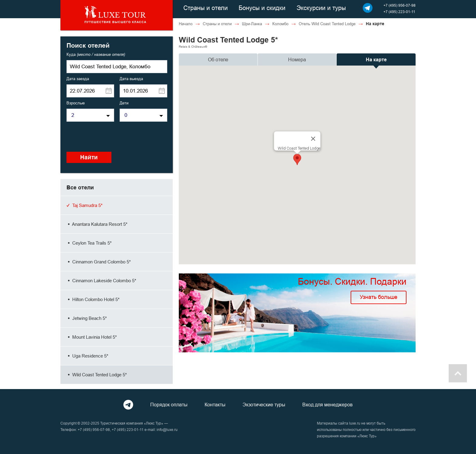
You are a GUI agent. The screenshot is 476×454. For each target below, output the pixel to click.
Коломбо (280, 24)
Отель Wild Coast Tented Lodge (327, 24)
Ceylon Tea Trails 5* (89, 243)
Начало (186, 24)
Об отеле (218, 59)
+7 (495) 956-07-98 (399, 5)
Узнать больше (379, 297)
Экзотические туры (264, 405)
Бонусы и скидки (262, 8)
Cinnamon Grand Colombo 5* (99, 262)
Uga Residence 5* (87, 356)
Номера (297, 59)
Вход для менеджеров (328, 405)
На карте (376, 60)
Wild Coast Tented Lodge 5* (97, 375)
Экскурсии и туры (321, 8)
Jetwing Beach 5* (87, 318)
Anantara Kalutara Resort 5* (97, 224)
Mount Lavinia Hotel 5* (92, 337)
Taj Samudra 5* (85, 205)
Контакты (215, 405)
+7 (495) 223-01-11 (399, 12)
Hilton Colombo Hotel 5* (93, 299)
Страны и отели (206, 8)
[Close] (313, 139)
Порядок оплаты (169, 405)
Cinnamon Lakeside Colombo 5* (101, 281)
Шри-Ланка (252, 24)
